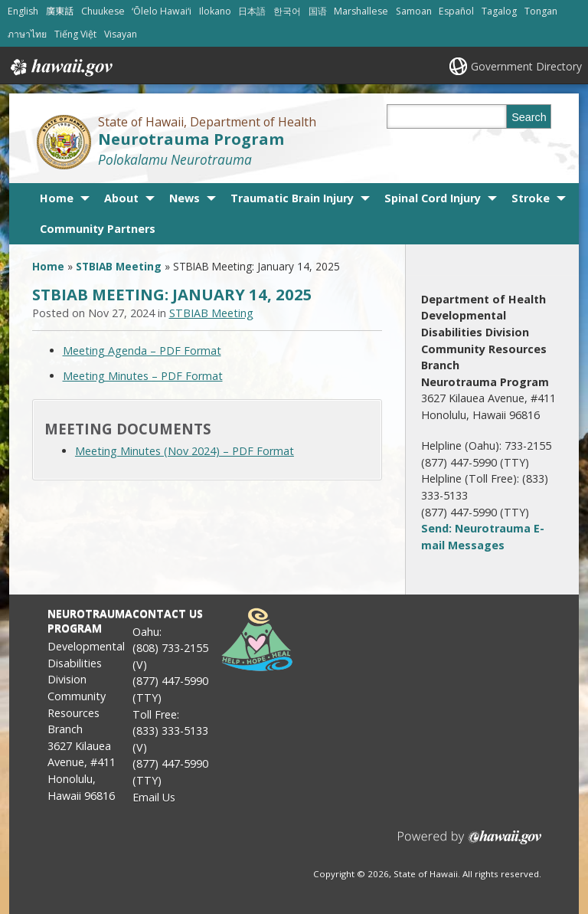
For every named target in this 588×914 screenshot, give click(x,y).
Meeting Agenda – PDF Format (142, 351)
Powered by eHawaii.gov (470, 843)
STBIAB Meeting (119, 266)
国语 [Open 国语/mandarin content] (318, 11)
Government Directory (526, 66)
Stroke (531, 198)
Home (57, 198)
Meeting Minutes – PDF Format (143, 376)
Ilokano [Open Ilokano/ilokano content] (215, 11)
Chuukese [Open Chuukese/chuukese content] (103, 11)
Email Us (154, 797)
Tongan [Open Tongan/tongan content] (541, 11)
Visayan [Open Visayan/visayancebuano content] (121, 34)
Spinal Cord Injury (433, 198)
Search (529, 117)
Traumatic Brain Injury (292, 198)
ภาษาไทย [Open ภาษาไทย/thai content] (27, 34)
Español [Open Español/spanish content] (456, 11)
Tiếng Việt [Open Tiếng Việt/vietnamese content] (75, 34)
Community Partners (98, 229)
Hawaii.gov (60, 67)
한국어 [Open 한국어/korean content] (287, 11)
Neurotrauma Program (191, 139)
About (121, 198)
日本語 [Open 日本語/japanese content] (252, 11)
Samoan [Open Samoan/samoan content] (414, 11)
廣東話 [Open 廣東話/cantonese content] (60, 11)
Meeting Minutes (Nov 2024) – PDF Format (185, 451)
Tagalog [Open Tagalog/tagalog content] (499, 11)
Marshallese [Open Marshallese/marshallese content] (361, 11)
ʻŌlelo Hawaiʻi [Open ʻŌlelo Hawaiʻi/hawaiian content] (162, 11)
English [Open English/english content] (23, 11)
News (185, 198)
